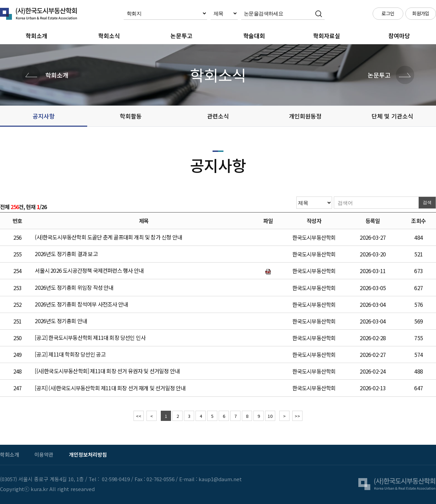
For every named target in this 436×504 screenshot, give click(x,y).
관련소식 (218, 116)
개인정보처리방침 (88, 454)
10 (270, 416)
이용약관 (44, 454)
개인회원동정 (305, 116)
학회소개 (36, 36)
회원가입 (421, 13)
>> (297, 416)
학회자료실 (327, 36)
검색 (427, 202)
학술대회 (254, 36)
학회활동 (131, 116)
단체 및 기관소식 (392, 116)
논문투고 (182, 36)
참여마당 (399, 36)
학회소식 (109, 36)
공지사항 (44, 116)
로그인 (388, 13)
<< (139, 416)
